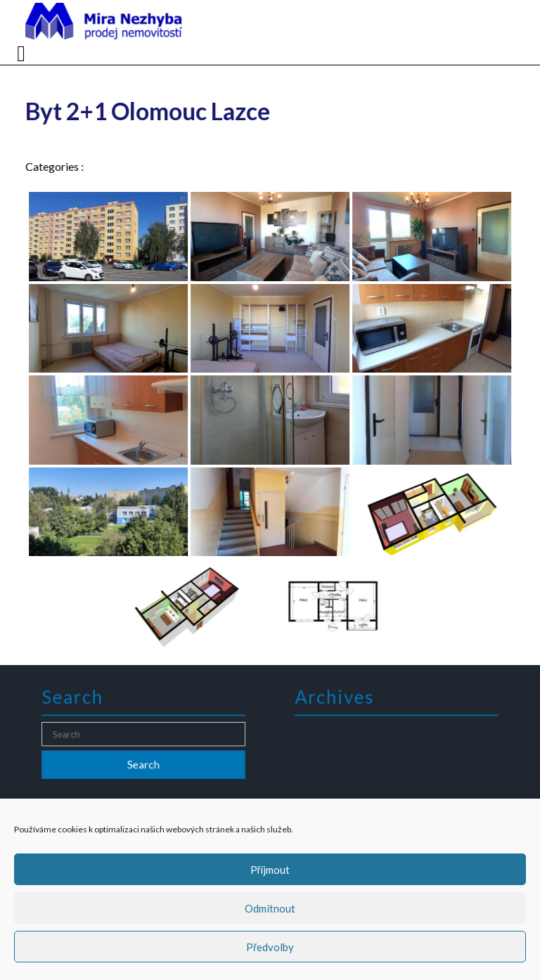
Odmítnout (270, 908)
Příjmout (270, 870)
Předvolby (270, 947)
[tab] (23, 53)
